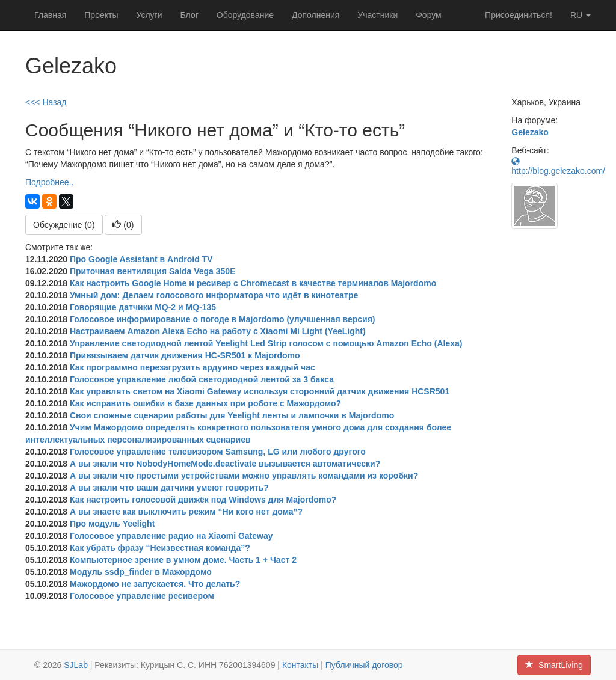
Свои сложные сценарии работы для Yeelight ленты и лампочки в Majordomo (232, 415)
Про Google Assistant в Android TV (141, 259)
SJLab (76, 665)
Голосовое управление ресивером (142, 596)
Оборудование (245, 15)
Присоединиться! (519, 15)
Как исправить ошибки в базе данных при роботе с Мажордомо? (205, 403)
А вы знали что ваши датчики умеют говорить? (169, 488)
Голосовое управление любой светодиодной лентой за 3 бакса (202, 379)
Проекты (101, 15)
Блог (189, 15)
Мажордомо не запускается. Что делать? (155, 584)
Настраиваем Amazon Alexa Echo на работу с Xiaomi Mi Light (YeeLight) (218, 331)
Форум (429, 15)
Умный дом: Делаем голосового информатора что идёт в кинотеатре (214, 295)
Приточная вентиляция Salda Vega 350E (153, 271)
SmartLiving (554, 665)
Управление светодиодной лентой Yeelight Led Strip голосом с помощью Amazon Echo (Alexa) (266, 343)
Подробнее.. (49, 182)
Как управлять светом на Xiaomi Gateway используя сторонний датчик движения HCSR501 (260, 391)
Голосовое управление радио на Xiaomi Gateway (171, 536)
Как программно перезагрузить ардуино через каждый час (192, 367)
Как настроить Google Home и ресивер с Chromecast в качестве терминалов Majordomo (253, 283)
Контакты (300, 665)
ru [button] (581, 15)
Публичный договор (364, 665)
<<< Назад (46, 102)
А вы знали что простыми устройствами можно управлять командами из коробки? (244, 476)
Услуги (149, 15)
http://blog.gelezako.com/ (558, 166)
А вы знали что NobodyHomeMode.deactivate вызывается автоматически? (225, 464)
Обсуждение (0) (64, 225)
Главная (50, 15)
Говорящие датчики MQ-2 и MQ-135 (143, 307)
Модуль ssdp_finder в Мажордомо (141, 572)
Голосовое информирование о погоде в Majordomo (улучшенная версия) (223, 319)
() (123, 225)
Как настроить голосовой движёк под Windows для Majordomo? (203, 500)
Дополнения (316, 15)
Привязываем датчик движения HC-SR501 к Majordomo (185, 355)
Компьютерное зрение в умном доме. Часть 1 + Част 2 (183, 560)
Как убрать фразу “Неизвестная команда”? (160, 548)
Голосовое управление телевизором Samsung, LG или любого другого (218, 452)
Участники (377, 15)
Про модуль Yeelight (112, 524)
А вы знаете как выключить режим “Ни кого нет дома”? (186, 512)
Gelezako (530, 132)
